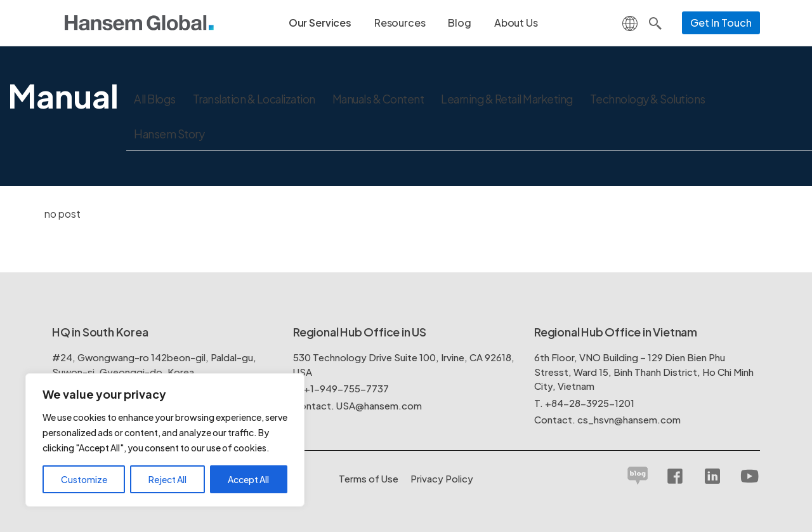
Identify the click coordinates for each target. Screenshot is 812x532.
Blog (459, 23)
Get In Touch (721, 23)
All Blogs (156, 99)
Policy (442, 478)
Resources (400, 23)
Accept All (248, 479)
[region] (165, 440)
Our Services (320, 23)
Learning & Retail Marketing (526, 99)
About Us (516, 23)
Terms (369, 478)
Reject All (167, 479)
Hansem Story (170, 135)
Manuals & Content (391, 99)
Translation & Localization (261, 99)
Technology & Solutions (673, 99)
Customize (84, 479)
